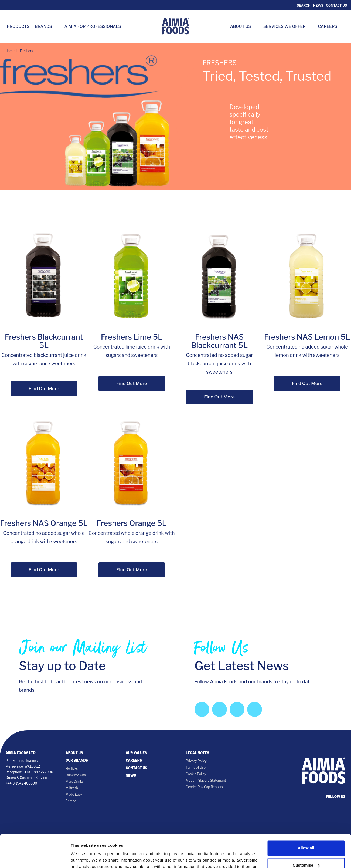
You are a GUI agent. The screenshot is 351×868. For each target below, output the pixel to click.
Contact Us (336, 6)
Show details (83, 857)
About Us (243, 26)
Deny (306, 852)
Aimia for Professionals (93, 26)
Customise (306, 835)
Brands (46, 26)
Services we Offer (287, 26)
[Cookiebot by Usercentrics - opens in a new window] (35, 857)
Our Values (136, 753)
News (318, 6)
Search (303, 6)
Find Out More (44, 389)
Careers (330, 26)
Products (18, 26)
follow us (336, 797)
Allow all (306, 817)
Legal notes (197, 753)
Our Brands (77, 760)
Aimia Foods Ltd (21, 753)
